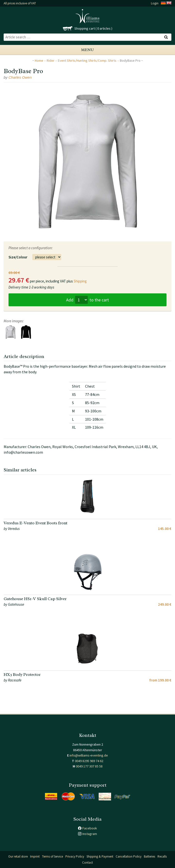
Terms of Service (52, 856)
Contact (87, 863)
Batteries (149, 856)
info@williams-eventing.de (89, 755)
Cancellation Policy (129, 856)
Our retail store (18, 856)
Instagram (90, 834)
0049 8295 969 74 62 (89, 761)
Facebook (90, 828)
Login (155, 3)
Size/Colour (18, 257)
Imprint (35, 856)
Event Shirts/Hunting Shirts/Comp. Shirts (87, 60)
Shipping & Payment (100, 856)
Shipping (80, 281)
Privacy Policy (75, 856)
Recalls (162, 856)
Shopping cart (85, 28)
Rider (51, 60)
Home (39, 60)
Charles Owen (20, 77)
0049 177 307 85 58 (89, 766)
